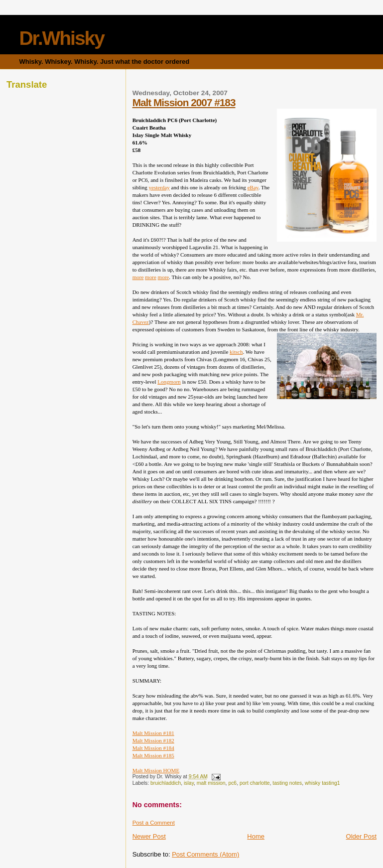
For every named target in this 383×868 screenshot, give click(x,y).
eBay (253, 187)
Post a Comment (154, 823)
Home (256, 836)
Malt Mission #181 (153, 733)
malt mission (211, 783)
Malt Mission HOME (156, 770)
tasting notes (287, 783)
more (138, 277)
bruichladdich (166, 783)
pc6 (232, 783)
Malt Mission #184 (153, 748)
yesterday (159, 187)
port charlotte (255, 783)
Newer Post (149, 836)
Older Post (361, 836)
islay (189, 783)
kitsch (236, 352)
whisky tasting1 (322, 783)
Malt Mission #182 (153, 740)
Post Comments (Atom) (205, 854)
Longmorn (169, 382)
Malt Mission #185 (153, 755)
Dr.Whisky (62, 38)
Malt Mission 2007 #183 (184, 102)
